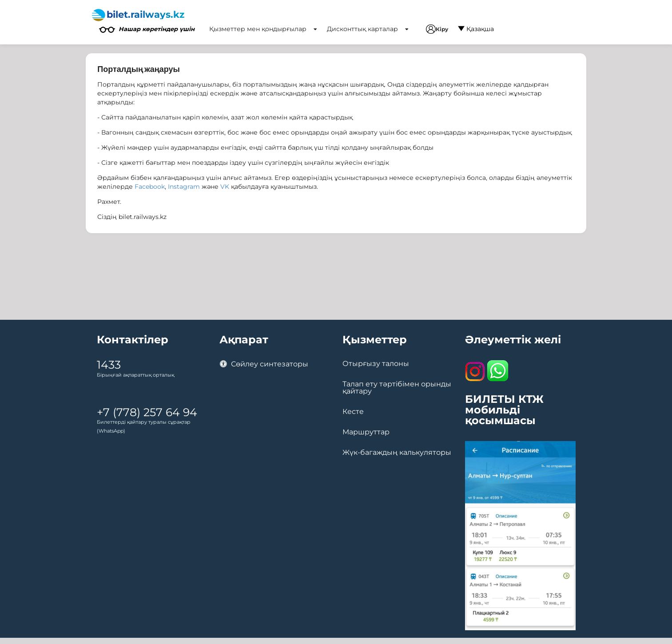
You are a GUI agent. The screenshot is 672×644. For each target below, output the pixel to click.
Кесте (353, 412)
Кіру (437, 29)
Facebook (150, 187)
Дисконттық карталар (368, 29)
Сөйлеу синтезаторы (264, 364)
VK (225, 187)
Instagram (184, 187)
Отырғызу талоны (376, 364)
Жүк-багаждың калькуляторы (397, 453)
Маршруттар (366, 432)
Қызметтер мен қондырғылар (263, 29)
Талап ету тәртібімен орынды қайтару (397, 388)
